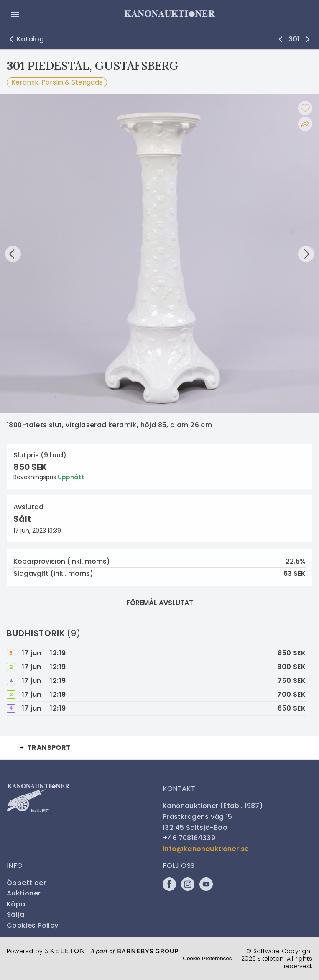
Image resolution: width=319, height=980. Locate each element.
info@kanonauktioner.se (206, 849)
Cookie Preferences (207, 958)
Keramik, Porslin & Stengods (57, 82)
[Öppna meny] (15, 15)
